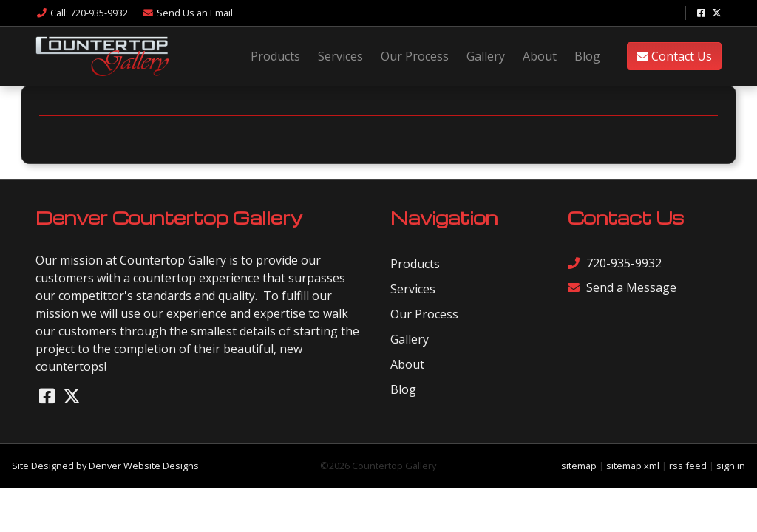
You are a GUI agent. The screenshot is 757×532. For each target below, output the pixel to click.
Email (187, 13)
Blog (587, 56)
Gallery (486, 56)
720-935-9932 (615, 263)
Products (275, 56)
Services (340, 56)
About (540, 56)
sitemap (579, 465)
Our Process (415, 56)
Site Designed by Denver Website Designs (105, 465)
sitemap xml (633, 465)
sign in (731, 465)
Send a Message (622, 288)
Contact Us (674, 56)
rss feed (688, 465)
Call (82, 13)
